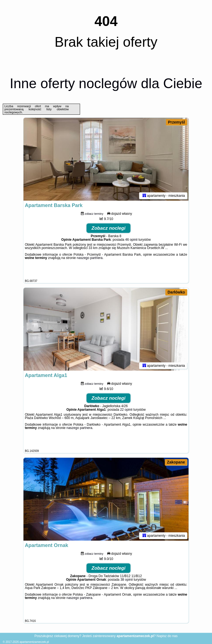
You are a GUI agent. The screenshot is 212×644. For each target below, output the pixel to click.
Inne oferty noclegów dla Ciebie (106, 83)
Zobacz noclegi (109, 228)
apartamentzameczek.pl (34, 642)
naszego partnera (90, 258)
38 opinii (127, 580)
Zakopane (176, 462)
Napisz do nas (167, 636)
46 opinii (131, 240)
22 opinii (126, 410)
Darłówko (176, 292)
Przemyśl (177, 122)
